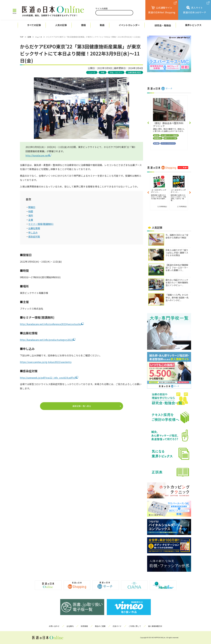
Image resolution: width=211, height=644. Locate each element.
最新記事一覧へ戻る (82, 406)
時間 (31, 211)
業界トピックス (193, 25)
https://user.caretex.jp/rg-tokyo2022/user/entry (46, 362)
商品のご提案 (100, 626)
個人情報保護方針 (155, 626)
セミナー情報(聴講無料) (41, 224)
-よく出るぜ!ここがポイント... (159, 191)
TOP (22, 37)
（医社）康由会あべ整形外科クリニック (168, 124)
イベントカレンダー (129, 25)
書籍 (83, 25)
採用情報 (84, 626)
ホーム (11, 25)
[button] (148, 123)
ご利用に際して (135, 626)
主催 (31, 220)
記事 (29, 37)
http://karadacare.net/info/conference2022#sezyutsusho (51, 324)
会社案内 (70, 626)
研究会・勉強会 (163, 25)
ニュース (39, 37)
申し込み (33, 232)
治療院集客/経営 (134, 72)
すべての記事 (34, 25)
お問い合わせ (54, 626)
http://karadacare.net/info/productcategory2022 (46, 340)
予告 (103, 72)
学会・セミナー (116, 72)
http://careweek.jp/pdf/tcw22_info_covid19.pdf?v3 (48, 378)
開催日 (32, 207)
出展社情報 (34, 228)
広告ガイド (117, 626)
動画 (102, 25)
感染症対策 (34, 237)
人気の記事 (61, 25)
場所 (31, 215)
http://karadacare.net (37, 155)
